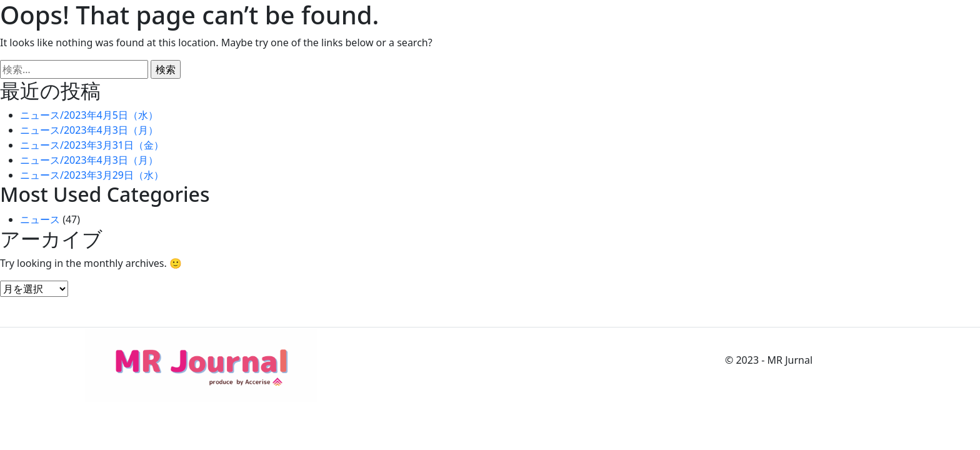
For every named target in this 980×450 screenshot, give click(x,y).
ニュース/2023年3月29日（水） (92, 175)
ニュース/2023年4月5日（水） (89, 115)
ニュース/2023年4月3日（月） (89, 130)
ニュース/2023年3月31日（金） (92, 145)
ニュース (40, 219)
